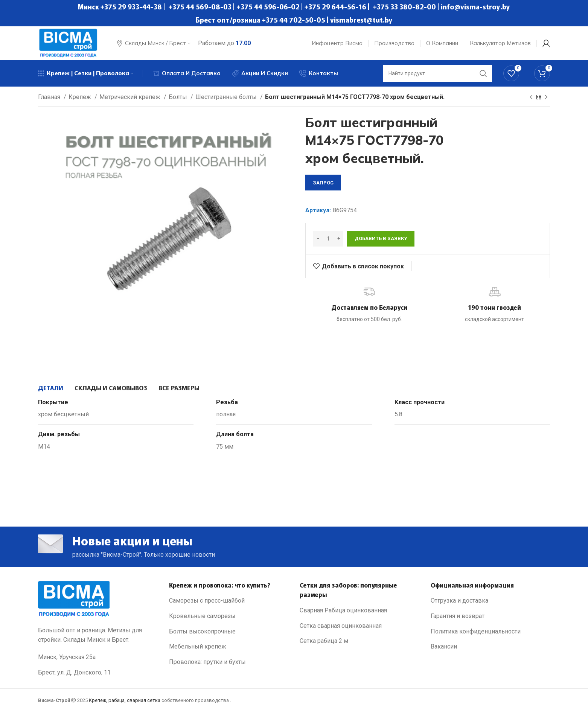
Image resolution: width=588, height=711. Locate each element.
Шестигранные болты (227, 97)
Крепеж (81, 97)
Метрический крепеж (131, 97)
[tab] (51, 388)
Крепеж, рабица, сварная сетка (125, 700)
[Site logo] (68, 43)
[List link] (229, 601)
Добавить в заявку (381, 238)
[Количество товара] (328, 239)
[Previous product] (531, 97)
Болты (179, 97)
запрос (323, 183)
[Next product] (546, 97)
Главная (50, 97)
